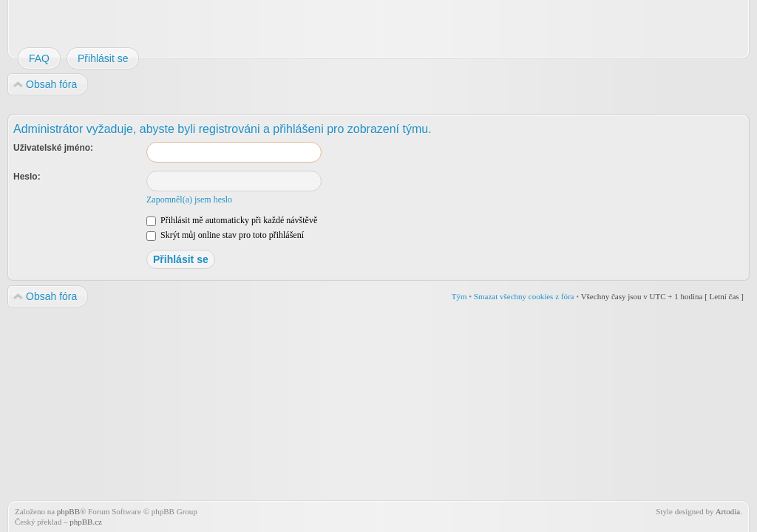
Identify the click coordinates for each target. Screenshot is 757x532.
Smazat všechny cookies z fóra (524, 296)
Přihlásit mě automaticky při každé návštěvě (232, 220)
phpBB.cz (86, 522)
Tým (459, 296)
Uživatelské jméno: (53, 148)
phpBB (68, 511)
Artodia (728, 511)
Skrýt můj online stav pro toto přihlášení (225, 235)
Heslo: (27, 177)
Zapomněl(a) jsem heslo (189, 199)
